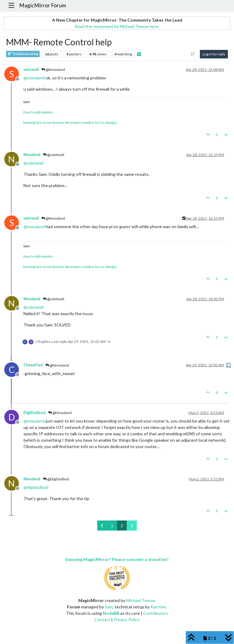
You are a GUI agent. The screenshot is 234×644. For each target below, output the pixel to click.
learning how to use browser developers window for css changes (70, 122)
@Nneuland (53, 70)
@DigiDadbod (56, 479)
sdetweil (31, 70)
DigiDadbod (34, 413)
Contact (102, 620)
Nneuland (32, 155)
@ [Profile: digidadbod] (36, 487)
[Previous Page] (102, 526)
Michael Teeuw (141, 600)
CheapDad (33, 365)
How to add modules (38, 112)
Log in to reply (214, 54)
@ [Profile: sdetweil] (34, 163)
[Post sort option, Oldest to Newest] (193, 54)
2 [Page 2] (122, 526)
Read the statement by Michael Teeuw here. (117, 26)
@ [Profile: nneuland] (34, 78)
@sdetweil (54, 155)
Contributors (156, 613)
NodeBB (111, 613)
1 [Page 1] (112, 526)
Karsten (158, 607)
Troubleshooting (23, 54)
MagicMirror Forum (43, 5)
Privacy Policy (127, 620)
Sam (109, 607)
